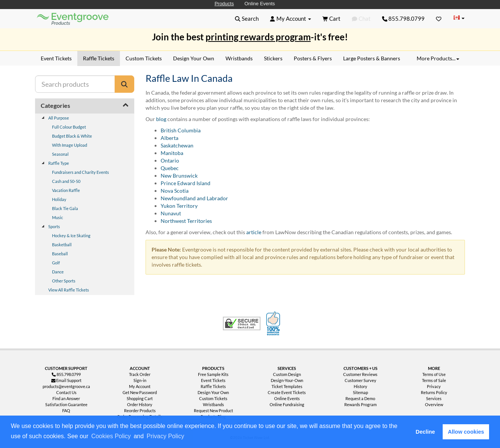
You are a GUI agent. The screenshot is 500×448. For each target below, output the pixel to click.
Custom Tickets (213, 398)
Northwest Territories (186, 221)
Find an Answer (66, 398)
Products (224, 4)
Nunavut (171, 213)
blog (161, 119)
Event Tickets (213, 380)
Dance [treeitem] (58, 272)
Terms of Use (434, 374)
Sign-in (140, 380)
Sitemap (360, 392)
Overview (434, 404)
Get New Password (140, 392)
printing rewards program (258, 37)
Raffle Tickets (213, 386)
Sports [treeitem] (54, 226)
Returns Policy (434, 392)
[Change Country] (459, 18)
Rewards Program (360, 404)
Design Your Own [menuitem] (194, 58)
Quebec (170, 168)
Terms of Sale (434, 380)
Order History (140, 404)
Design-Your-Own (287, 380)
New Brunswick (179, 176)
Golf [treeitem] (56, 263)
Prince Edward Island (186, 183)
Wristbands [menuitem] (239, 58)
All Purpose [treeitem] (59, 118)
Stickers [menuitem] (273, 58)
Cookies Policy (111, 436)
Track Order (140, 374)
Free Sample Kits (213, 374)
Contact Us (66, 392)
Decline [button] (425, 432)
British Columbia (181, 130)
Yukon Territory (179, 206)
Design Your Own (213, 392)
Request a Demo (360, 398)
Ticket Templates (287, 386)
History (360, 386)
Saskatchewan (177, 145)
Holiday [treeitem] (59, 199)
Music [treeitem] (58, 217)
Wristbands (213, 404)
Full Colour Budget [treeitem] (69, 127)
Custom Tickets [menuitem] (144, 58)
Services (434, 398)
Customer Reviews (360, 374)
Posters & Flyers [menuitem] (313, 58)
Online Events (260, 4)
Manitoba (172, 153)
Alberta (169, 138)
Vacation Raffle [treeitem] (66, 190)
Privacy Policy (166, 436)
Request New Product (213, 410)
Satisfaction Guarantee (66, 404)
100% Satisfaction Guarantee (274, 324)
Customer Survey (360, 380)
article (254, 232)
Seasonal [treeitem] (60, 154)
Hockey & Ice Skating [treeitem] (71, 236)
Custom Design (287, 374)
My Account (140, 386)
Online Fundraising (287, 404)
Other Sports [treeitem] (64, 281)
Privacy (434, 386)
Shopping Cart (140, 398)
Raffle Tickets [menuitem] (99, 58)
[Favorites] (439, 18)
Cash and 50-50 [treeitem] (66, 181)
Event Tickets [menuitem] (56, 58)
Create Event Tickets (287, 392)
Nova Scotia (175, 191)
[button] (188, 437)
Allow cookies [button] (466, 432)
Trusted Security (242, 324)
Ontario (170, 160)
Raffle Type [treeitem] (59, 163)
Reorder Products (140, 410)
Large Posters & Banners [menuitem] (372, 58)
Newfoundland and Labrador (194, 198)
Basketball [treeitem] (62, 245)
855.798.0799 (403, 18)
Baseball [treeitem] (60, 254)
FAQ (66, 410)
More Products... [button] (438, 58)
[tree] (85, 204)
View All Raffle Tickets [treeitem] (69, 290)
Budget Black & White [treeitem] (72, 136)
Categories (55, 105)
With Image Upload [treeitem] (70, 145)
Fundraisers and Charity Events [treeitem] (81, 172)
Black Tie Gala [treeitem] (65, 208)
